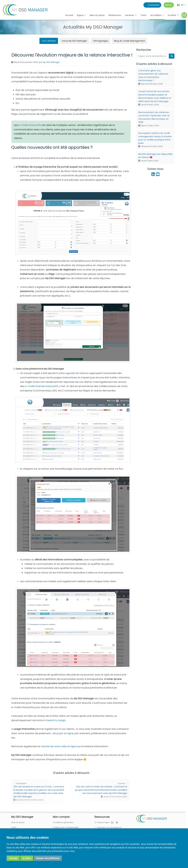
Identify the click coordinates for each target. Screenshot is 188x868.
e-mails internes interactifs (42, 386)
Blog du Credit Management (130, 41)
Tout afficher (49, 41)
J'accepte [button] (13, 858)
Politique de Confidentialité (66, 827)
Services (130, 15)
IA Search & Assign (54, 720)
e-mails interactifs (30, 125)
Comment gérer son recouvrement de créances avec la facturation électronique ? (153, 77)
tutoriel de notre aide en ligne (59, 746)
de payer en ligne (63, 733)
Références (115, 15)
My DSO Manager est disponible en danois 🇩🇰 (155, 157)
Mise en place (97, 15)
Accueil (69, 15)
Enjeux (81, 15)
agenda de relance (77, 373)
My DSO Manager (51, 62)
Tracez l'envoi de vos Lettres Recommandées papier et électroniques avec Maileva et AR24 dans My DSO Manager (155, 98)
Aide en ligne (104, 822)
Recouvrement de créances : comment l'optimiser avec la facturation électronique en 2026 (154, 119)
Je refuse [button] (27, 858)
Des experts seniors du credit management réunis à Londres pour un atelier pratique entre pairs (155, 140)
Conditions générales (63, 822)
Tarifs (143, 15)
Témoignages (101, 41)
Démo (169, 5)
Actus (74, 41)
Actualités (156, 15)
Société (172, 15)
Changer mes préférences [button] (48, 858)
